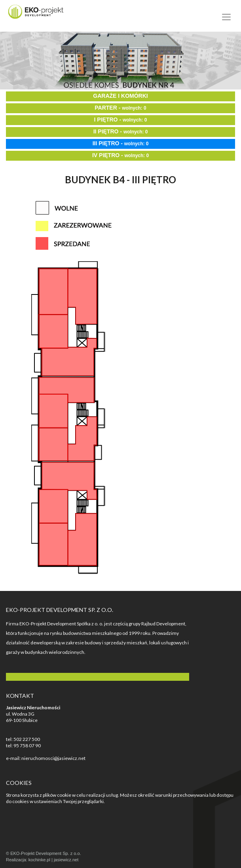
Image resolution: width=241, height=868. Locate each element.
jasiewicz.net (66, 860)
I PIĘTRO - (121, 120)
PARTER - (120, 108)
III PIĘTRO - (121, 143)
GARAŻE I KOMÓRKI (120, 96)
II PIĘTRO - (121, 131)
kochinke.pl (39, 860)
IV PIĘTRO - (120, 155)
